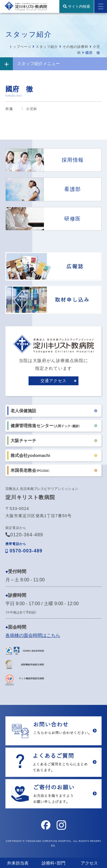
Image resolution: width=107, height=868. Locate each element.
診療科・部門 (53, 863)
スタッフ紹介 (47, 47)
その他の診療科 (75, 47)
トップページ (20, 47)
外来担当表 (18, 863)
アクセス (89, 863)
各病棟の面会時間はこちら (33, 635)
